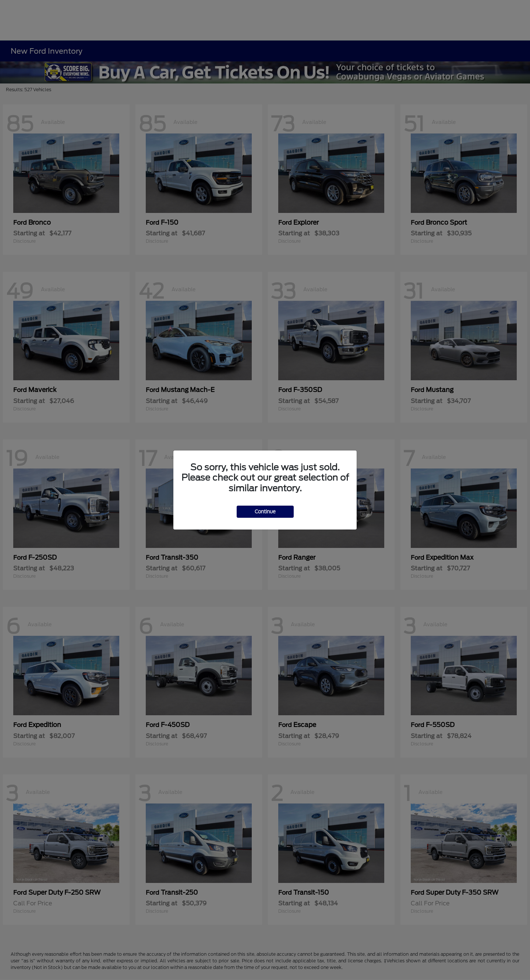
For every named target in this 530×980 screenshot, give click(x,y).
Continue (265, 512)
